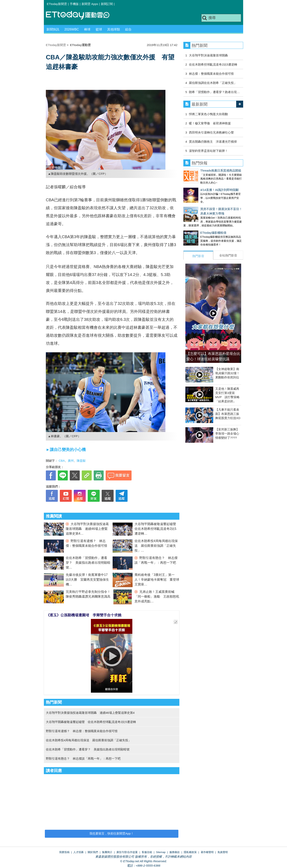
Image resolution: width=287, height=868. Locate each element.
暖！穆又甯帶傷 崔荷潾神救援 (210, 123)
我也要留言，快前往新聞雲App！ (112, 833)
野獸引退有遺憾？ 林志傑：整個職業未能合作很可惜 (82, 731)
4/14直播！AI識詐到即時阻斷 (203, 186)
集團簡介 (107, 852)
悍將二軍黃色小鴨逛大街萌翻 (208, 114)
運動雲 (81, 15)
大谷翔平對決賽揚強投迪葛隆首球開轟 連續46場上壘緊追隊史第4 (87, 529)
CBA (62, 461)
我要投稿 (64, 852)
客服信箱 (147, 852)
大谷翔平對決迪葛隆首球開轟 (208, 55)
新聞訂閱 (107, 4)
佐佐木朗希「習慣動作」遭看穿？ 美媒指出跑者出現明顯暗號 (88, 563)
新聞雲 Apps (90, 4)
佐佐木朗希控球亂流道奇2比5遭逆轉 (213, 64)
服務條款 (175, 852)
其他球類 (114, 29)
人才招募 (79, 852)
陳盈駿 (81, 461)
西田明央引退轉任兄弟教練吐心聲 (211, 132)
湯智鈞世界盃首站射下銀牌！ (208, 151)
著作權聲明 (207, 852)
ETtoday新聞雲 (57, 4)
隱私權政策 (190, 852)
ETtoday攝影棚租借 (196, 225)
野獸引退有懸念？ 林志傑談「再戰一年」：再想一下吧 (83, 759)
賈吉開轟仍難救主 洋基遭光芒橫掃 (213, 142)
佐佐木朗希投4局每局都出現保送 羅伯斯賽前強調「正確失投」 (156, 546)
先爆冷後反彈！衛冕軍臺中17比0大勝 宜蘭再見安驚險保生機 (87, 580)
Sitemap (161, 852)
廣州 (71, 461)
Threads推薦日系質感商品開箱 (204, 170)
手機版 (74, 4)
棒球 (87, 29)
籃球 (99, 29)
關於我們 (93, 852)
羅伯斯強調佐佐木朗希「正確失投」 (213, 83)
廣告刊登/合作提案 (127, 852)
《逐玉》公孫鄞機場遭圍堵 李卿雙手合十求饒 (84, 615)
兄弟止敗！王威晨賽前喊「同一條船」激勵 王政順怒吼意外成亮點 (157, 597)
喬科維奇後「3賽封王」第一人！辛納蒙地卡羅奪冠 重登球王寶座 (157, 580)
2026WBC (72, 29)
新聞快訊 (53, 29)
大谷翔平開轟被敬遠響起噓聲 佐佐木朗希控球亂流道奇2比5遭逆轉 (157, 529)
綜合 (128, 29)
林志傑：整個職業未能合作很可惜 (211, 74)
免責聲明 (223, 852)
